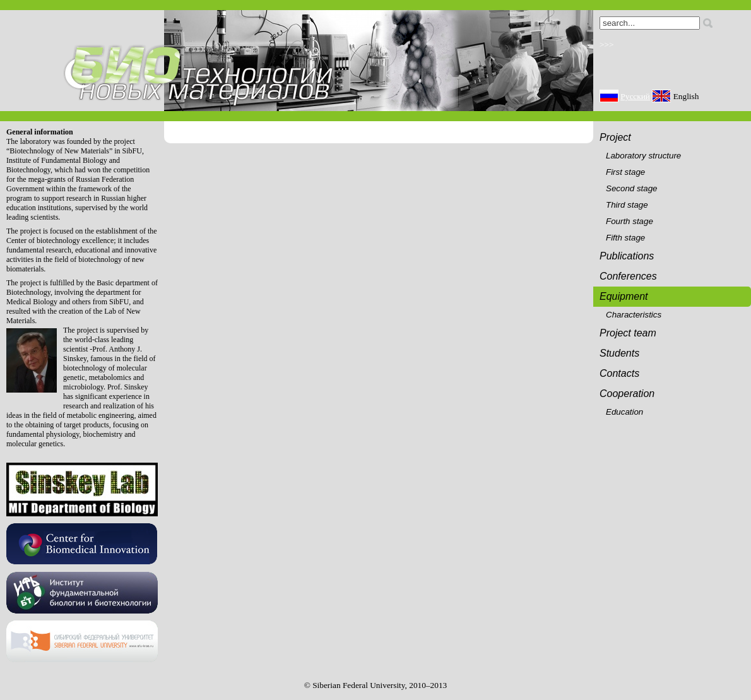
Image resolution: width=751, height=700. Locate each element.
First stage (625, 172)
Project (615, 137)
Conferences (628, 276)
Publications (627, 256)
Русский (635, 96)
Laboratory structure (643, 156)
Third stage (627, 205)
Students (619, 353)
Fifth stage (625, 238)
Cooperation (627, 394)
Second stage (632, 188)
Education (624, 412)
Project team (628, 333)
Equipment (624, 296)
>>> (607, 44)
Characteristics (634, 315)
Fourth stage (630, 221)
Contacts (619, 373)
